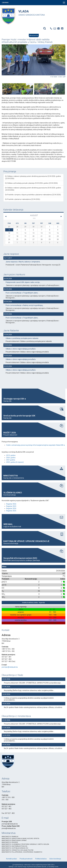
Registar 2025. (11, 511)
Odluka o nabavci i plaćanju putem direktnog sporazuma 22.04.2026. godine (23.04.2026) (33, 177)
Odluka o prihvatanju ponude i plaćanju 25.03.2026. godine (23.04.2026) (31, 183)
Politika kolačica (41, 859)
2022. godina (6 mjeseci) (15, 462)
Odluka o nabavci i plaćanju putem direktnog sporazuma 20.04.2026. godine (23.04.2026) (33, 189)
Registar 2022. (11, 504)
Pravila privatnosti (26, 859)
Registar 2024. (11, 508)
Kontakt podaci (12, 859)
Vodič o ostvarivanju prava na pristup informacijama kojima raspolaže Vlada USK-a (35, 445)
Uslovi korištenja (55, 859)
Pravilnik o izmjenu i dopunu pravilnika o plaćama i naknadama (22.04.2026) (33, 195)
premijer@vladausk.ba (10, 667)
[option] (18, 86)
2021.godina (11, 460)
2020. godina (11, 458)
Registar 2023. (11, 506)
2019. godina (11, 455)
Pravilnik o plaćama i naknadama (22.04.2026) (23, 199)
